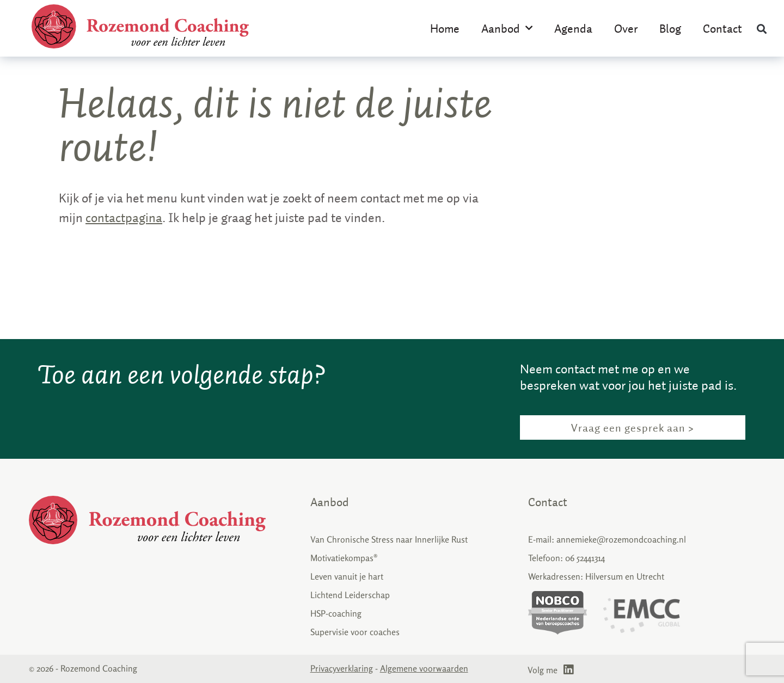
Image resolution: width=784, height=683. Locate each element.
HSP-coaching (336, 613)
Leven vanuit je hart (347, 576)
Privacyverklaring (342, 668)
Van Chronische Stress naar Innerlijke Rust (389, 539)
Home (445, 28)
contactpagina (124, 217)
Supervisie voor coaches (355, 632)
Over (626, 28)
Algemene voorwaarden (424, 668)
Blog (670, 28)
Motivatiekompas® (344, 558)
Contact (722, 28)
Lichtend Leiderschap (350, 595)
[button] (762, 29)
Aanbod (507, 28)
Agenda (573, 28)
